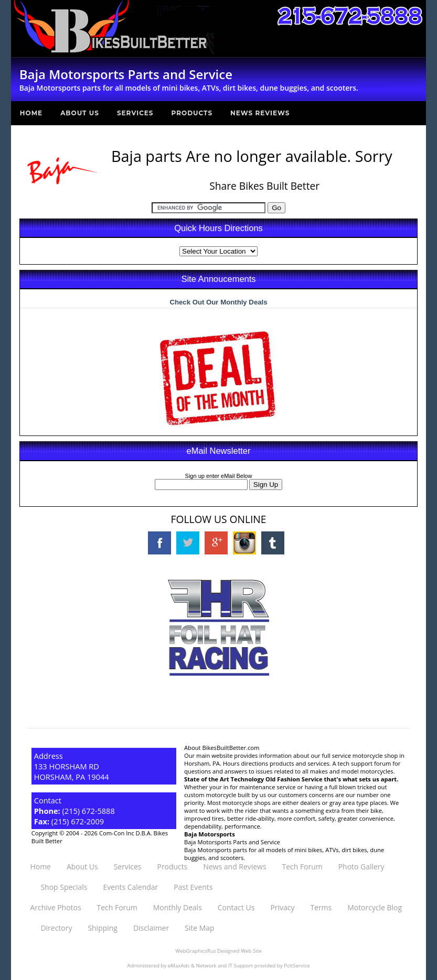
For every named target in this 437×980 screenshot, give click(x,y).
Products (192, 113)
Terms (321, 907)
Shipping (102, 928)
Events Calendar (130, 887)
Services (135, 113)
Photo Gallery (361, 867)
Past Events (193, 887)
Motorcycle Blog (375, 907)
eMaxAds (179, 966)
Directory (56, 928)
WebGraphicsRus (195, 951)
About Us (80, 113)
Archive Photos (55, 907)
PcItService (297, 966)
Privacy (282, 907)
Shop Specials (64, 887)
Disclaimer (151, 928)
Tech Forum (302, 867)
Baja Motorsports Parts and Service (232, 842)
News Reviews (260, 113)
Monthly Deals (178, 907)
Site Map (199, 928)
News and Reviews (235, 867)
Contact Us (236, 907)
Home (31, 113)
